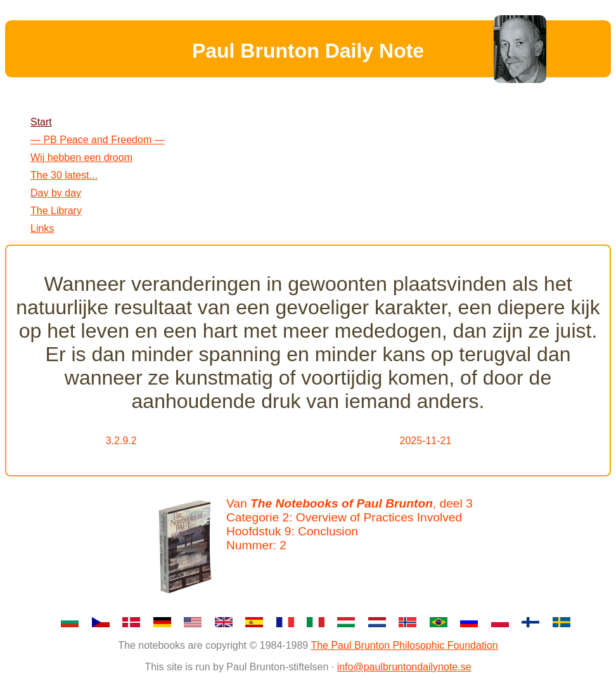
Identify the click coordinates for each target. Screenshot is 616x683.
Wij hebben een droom (81, 157)
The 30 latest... (64, 175)
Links (42, 228)
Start (41, 122)
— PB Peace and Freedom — (98, 140)
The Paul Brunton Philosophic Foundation (404, 645)
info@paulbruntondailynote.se (404, 667)
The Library (56, 211)
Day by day (56, 193)
